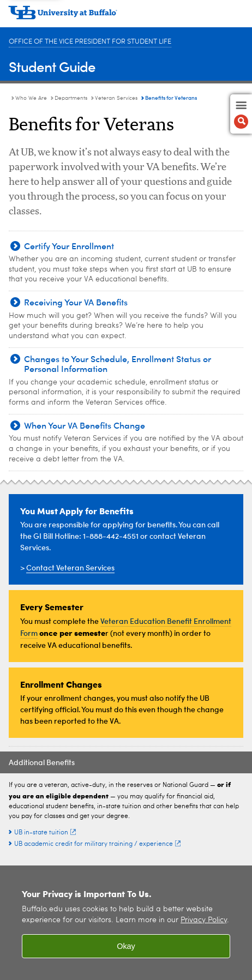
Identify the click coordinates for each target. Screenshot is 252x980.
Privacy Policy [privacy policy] (204, 920)
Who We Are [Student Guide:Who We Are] (31, 98)
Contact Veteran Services (70, 567)
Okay (126, 946)
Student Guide (52, 66)
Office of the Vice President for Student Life (90, 42)
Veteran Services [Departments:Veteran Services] (116, 98)
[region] (126, 923)
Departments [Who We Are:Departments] (71, 98)
